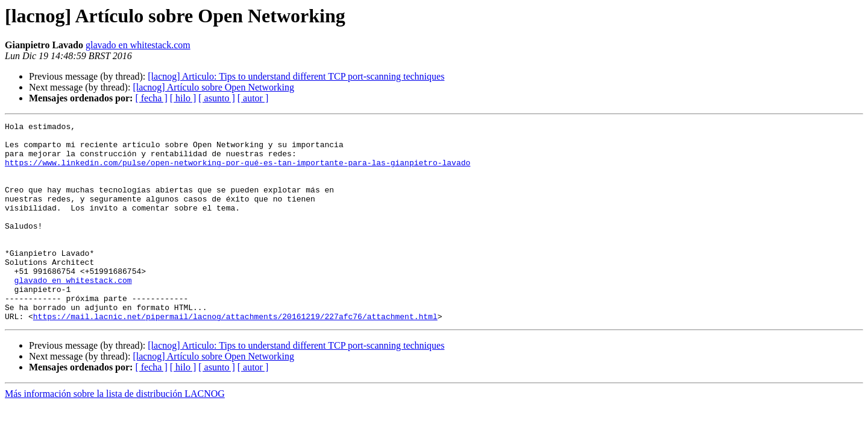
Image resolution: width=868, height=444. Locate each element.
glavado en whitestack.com (138, 45)
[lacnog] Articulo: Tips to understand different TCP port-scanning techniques (296, 76)
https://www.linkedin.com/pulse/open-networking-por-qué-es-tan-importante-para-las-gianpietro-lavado (237, 171)
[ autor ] (253, 98)
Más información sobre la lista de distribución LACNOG (115, 433)
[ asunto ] (216, 98)
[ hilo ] (183, 98)
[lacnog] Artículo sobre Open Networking (213, 87)
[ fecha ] (151, 98)
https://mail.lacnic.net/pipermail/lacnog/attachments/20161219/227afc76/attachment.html (235, 356)
